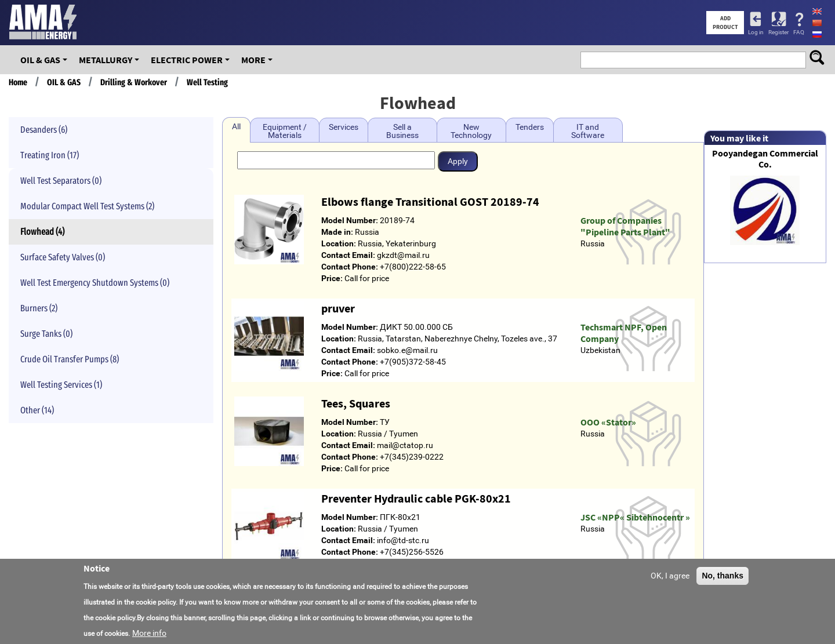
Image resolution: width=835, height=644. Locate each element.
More (253, 60)
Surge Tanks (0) (46, 334)
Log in (756, 32)
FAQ (799, 32)
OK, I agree (670, 576)
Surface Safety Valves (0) (63, 257)
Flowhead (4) (42, 232)
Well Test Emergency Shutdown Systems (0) (95, 283)
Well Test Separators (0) (61, 181)
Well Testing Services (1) (61, 385)
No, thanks (723, 576)
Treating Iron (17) (50, 155)
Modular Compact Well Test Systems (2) (87, 206)
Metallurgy (106, 60)
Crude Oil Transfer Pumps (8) (70, 359)
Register (778, 32)
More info (149, 633)
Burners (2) (39, 308)
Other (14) (37, 410)
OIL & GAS (40, 60)
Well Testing (207, 82)
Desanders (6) (44, 130)
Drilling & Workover (134, 82)
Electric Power (187, 60)
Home (18, 82)
